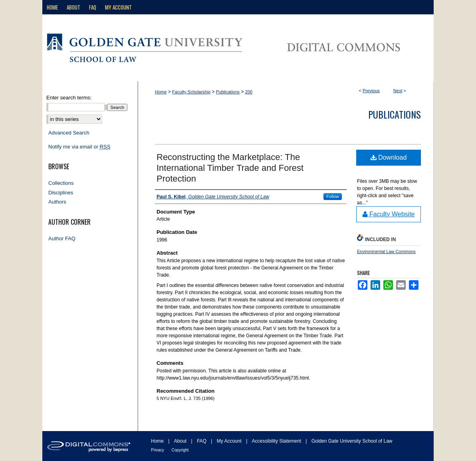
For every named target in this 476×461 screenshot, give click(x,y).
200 (249, 92)
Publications (228, 92)
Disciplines (61, 193)
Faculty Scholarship (191, 92)
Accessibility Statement (277, 441)
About (181, 441)
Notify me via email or (79, 147)
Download (389, 157)
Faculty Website (389, 214)
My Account (230, 441)
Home (161, 92)
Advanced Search (69, 133)
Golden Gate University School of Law (352, 441)
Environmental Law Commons (386, 251)
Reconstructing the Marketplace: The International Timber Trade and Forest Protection (230, 168)
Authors (57, 202)
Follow (333, 196)
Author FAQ (62, 238)
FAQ (202, 441)
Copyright (180, 450)
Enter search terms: (69, 98)
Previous (371, 91)
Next (398, 91)
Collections (61, 183)
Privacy (158, 450)
